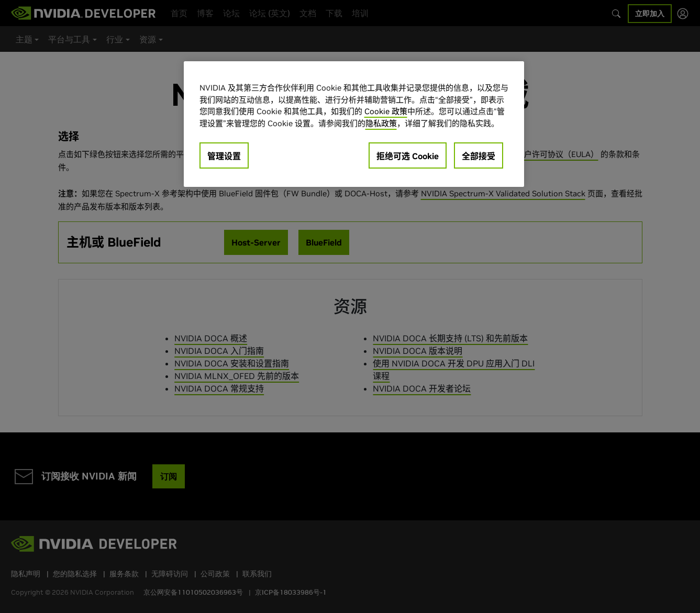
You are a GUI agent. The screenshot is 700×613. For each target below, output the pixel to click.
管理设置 (224, 156)
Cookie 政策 (386, 111)
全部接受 (479, 156)
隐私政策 (381, 123)
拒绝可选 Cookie (408, 156)
